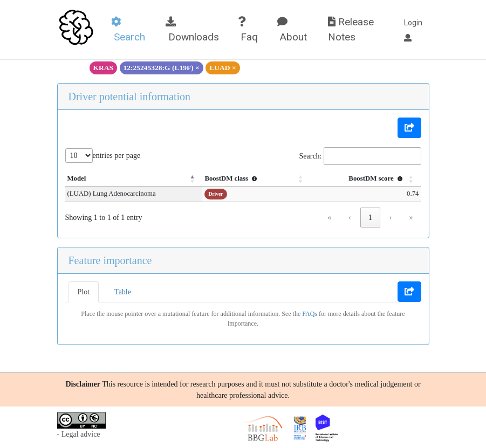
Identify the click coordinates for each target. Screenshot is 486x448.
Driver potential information (130, 97)
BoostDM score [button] (377, 178)
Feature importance (110, 260)
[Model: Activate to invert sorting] (134, 179)
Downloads (192, 30)
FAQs (310, 314)
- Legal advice (79, 434)
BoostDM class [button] (232, 178)
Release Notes (351, 30)
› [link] (391, 218)
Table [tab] (123, 292)
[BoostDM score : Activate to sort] (366, 179)
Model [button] (77, 178)
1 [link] (370, 218)
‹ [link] (350, 218)
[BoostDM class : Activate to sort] (256, 179)
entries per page (117, 156)
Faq (248, 30)
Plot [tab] (84, 292)
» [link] (411, 218)
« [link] (329, 218)
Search (128, 30)
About (292, 30)
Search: (311, 156)
